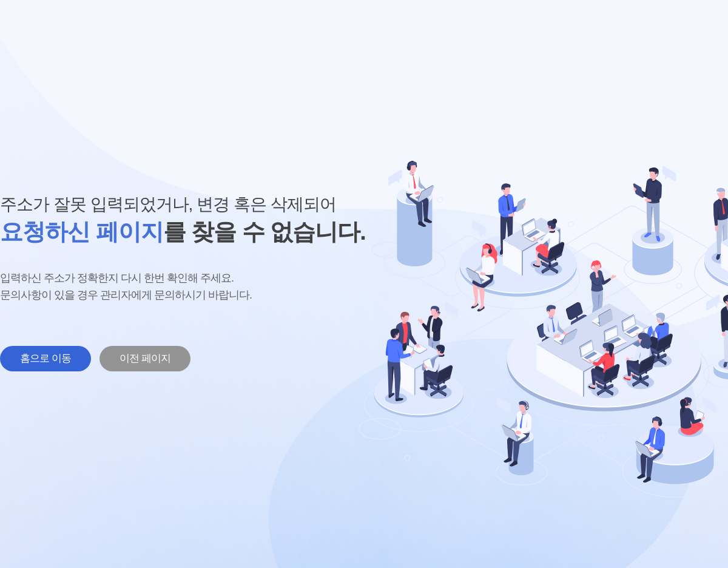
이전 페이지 (145, 358)
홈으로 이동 (45, 358)
